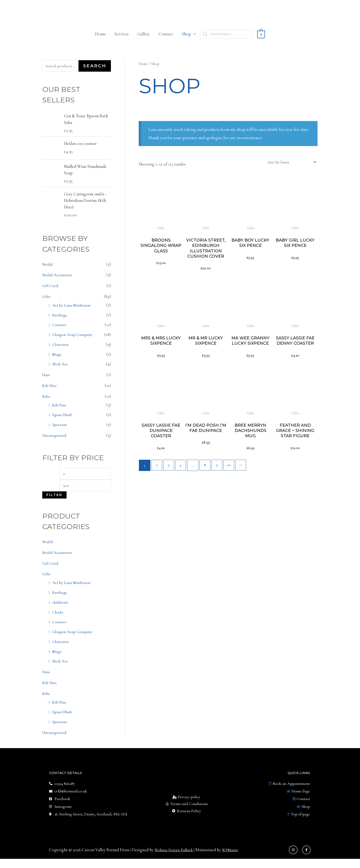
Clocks (58, 619)
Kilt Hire (50, 391)
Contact (166, 39)
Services (122, 39)
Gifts (47, 302)
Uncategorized (55, 441)
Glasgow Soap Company (73, 340)
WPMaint (233, 859)
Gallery (144, 39)
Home (100, 39)
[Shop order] (289, 167)
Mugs (57, 360)
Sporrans (60, 430)
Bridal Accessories (58, 280)
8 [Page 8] (207, 479)
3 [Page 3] (170, 479)
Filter (54, 502)
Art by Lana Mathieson (72, 311)
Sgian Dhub (62, 420)
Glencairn (61, 350)
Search (95, 71)
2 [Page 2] (157, 479)
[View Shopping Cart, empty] (261, 39)
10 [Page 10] (232, 479)
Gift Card (51, 291)
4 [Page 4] (182, 479)
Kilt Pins (60, 411)
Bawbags (60, 321)
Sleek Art (60, 370)
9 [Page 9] (220, 479)
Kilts (46, 402)
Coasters (60, 330)
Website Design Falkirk (175, 859)
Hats (46, 380)
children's (60, 609)
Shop (186, 39)
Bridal (48, 270)
